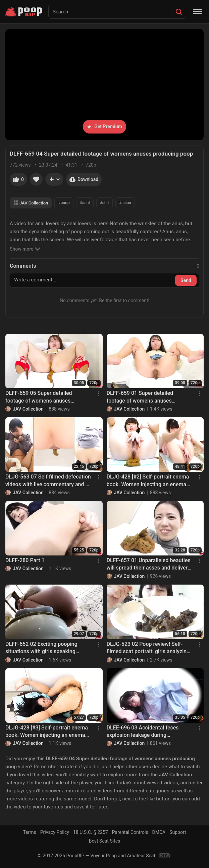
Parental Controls (130, 832)
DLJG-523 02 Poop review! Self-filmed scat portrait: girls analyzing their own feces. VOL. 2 (148, 648)
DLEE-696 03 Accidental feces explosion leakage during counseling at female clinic (143, 732)
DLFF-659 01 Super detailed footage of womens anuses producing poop (140, 397)
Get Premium (104, 126)
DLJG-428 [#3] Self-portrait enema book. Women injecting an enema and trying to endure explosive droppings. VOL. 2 (47, 732)
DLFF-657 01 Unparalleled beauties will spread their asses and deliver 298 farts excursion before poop (149, 565)
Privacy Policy (55, 832)
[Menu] (198, 12)
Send (186, 280)
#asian (125, 203)
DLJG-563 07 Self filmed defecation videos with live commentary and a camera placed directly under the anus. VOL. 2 (48, 481)
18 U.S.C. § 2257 (91, 832)
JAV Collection (31, 203)
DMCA (159, 832)
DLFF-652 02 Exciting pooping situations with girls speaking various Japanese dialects (41, 648)
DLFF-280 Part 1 (25, 560)
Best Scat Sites (105, 841)
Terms (29, 832)
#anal (85, 203)
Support (178, 832)
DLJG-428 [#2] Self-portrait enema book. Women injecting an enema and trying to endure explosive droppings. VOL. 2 (148, 481)
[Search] (179, 12)
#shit (104, 203)
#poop (64, 203)
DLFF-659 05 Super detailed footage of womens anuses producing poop (39, 397)
